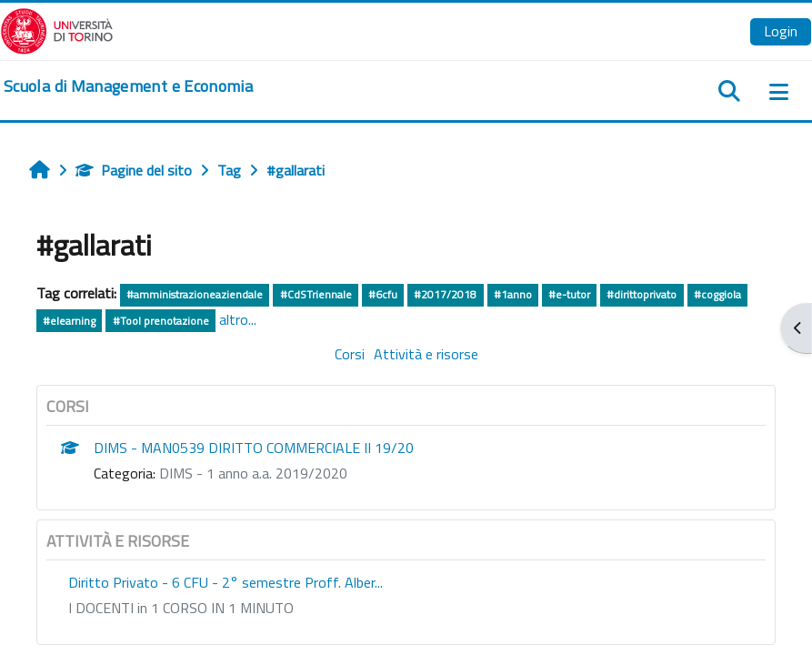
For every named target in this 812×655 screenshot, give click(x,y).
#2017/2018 (445, 294)
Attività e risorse (426, 354)
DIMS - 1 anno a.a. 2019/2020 (253, 473)
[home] (128, 86)
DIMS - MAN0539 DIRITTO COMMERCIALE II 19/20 (254, 448)
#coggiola (717, 294)
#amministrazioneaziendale (195, 294)
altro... (238, 319)
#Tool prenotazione (161, 321)
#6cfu (383, 294)
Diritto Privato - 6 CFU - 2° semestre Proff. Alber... (226, 582)
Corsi (350, 354)
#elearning (69, 321)
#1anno (513, 294)
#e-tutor (569, 294)
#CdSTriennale (316, 294)
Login (781, 31)
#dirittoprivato (642, 294)
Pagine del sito (134, 170)
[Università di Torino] (57, 29)
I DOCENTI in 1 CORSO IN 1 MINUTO (181, 608)
